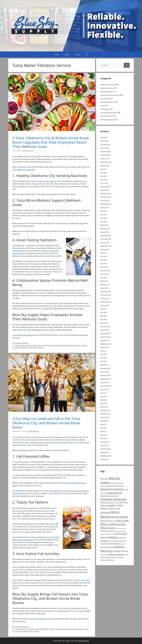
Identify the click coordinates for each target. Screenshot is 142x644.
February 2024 (105, 228)
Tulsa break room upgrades (24, 170)
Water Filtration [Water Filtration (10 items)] (116, 554)
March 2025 (104, 183)
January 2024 (105, 232)
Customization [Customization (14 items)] (113, 493)
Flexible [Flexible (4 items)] (116, 503)
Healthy (52, 629)
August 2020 (104, 305)
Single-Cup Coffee (81, 345)
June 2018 (104, 396)
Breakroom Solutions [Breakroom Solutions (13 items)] (112, 489)
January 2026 (105, 148)
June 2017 (104, 428)
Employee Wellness (21, 343)
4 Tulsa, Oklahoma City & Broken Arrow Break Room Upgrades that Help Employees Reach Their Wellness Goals (51, 142)
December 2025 (106, 151)
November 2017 (106, 414)
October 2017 (105, 417)
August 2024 (104, 207)
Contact (77, 55)
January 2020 (105, 330)
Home (57, 55)
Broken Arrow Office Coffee (39, 629)
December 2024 (106, 193)
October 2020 (105, 298)
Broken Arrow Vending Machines (26, 345)
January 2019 (105, 372)
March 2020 (104, 323)
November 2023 (106, 239)
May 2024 (103, 218)
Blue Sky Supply (26, 335)
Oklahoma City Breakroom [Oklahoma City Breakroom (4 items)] (119, 531)
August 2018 (104, 389)
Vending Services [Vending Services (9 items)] (120, 551)
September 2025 (106, 162)
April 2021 (104, 277)
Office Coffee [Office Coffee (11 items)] (122, 521)
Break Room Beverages (108, 84)
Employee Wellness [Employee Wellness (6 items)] (107, 502)
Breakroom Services (22, 629)
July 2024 (103, 211)
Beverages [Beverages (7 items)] (104, 479)
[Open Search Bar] (87, 55)
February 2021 (105, 284)
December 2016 (106, 449)
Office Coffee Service (22, 627)
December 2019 (106, 333)
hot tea (35, 264)
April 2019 (104, 361)
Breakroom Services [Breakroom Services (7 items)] (116, 486)
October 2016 (105, 452)
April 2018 (104, 403)
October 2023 (105, 242)
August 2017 (104, 421)
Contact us (34, 619)
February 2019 (105, 368)
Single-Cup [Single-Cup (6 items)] (122, 538)
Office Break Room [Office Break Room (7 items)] (108, 521)
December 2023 (106, 235)
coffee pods (17, 470)
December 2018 (106, 375)
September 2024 (106, 204)
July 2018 (103, 393)
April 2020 (104, 319)
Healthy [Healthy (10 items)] (112, 505)
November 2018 (106, 379)
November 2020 (106, 295)
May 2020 (103, 316)
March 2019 (104, 365)
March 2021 (104, 281)
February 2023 (105, 270)
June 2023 (104, 256)
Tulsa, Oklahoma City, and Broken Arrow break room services (50, 442)
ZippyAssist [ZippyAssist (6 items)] (110, 560)
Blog (67, 55)
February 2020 (105, 326)
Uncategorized (105, 109)
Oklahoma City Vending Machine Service (69, 629)
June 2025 (104, 172)
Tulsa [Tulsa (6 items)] (102, 544)
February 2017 (105, 442)
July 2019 (103, 351)
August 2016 (104, 459)
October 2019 (105, 340)
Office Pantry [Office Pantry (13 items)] (108, 528)
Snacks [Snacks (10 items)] (104, 541)
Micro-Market (49, 345)
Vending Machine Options (109, 112)
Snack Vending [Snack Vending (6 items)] (113, 541)
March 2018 (104, 407)
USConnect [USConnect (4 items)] (123, 544)
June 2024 (104, 214)
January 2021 (105, 288)
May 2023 (103, 260)
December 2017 (106, 410)
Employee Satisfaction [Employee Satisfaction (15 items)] (113, 499)
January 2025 (105, 190)
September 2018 (106, 386)
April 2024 (104, 221)
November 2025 (106, 155)
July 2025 (103, 169)
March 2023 (104, 267)
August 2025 (104, 165)
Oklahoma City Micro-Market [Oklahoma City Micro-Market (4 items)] (108, 534)
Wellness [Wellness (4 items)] (115, 557)
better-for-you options (47, 181)
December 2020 (106, 291)
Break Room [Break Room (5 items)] (114, 483)
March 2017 (104, 438)
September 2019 (106, 344)
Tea (17, 631)
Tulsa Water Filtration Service (22, 348)
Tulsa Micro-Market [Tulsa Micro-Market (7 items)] (112, 544)
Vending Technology (107, 119)
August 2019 (104, 347)
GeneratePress (84, 641)
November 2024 (106, 197)
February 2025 (105, 186)
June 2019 (104, 354)
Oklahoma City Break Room (64, 345)
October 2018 (105, 382)
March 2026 (104, 141)
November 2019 (106, 337)
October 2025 (105, 158)
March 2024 (104, 225)
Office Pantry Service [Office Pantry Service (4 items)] (121, 528)
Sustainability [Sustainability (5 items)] (123, 541)
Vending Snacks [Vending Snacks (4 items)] (104, 555)
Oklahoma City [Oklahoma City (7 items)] (106, 531)
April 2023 (104, 263)
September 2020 (106, 302)
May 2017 (103, 431)
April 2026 (104, 137)
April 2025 (104, 179)
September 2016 (106, 456)
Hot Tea (41, 345)
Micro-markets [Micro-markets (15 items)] (119, 517)
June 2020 (104, 312)
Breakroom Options (107, 88)
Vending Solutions (106, 116)
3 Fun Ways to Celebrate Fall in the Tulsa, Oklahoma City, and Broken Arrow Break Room (47, 423)
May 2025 (103, 176)
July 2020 (103, 309)
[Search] (127, 65)
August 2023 (104, 249)
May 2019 (103, 358)
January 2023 (105, 274)
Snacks (103, 105)
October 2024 (105, 200)
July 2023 (103, 253)
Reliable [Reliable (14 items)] (113, 537)
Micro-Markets (105, 98)
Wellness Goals (38, 348)
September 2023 (106, 246)
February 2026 (105, 144)
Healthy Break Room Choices (110, 95)
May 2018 (103, 400)
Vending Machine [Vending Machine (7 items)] (107, 547)
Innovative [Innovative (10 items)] (105, 512)
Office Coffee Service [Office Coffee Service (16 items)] (113, 524)
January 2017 (105, 445)
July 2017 (103, 424)
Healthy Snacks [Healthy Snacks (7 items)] (114, 508)
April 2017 (104, 435)
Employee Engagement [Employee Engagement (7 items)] (109, 496)
